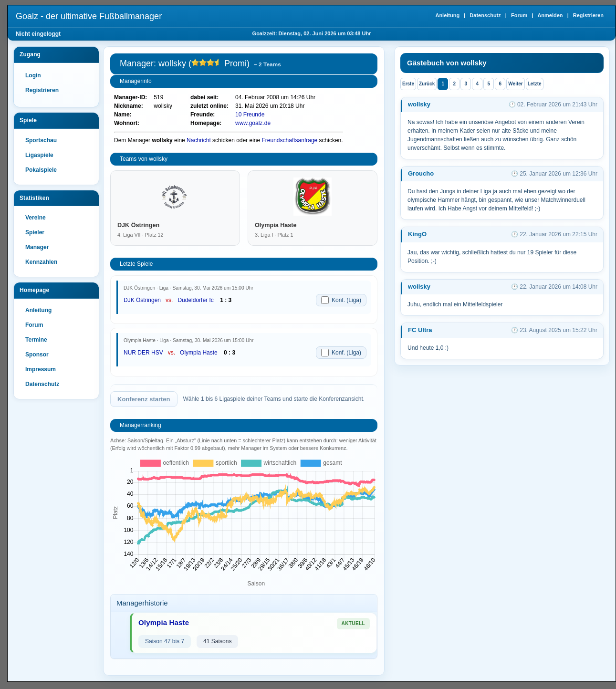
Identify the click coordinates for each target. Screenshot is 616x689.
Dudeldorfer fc (195, 300)
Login (33, 75)
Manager (37, 247)
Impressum (41, 369)
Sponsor (37, 355)
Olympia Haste (199, 353)
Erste (408, 84)
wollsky (419, 104)
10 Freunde (250, 115)
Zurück (427, 84)
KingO (417, 234)
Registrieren (588, 15)
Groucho (421, 173)
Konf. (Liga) (341, 300)
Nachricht (199, 140)
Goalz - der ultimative (89, 16)
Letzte (535, 84)
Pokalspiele (41, 170)
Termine (36, 340)
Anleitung (447, 15)
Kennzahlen (41, 262)
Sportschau (41, 140)
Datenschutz (485, 15)
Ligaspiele (39, 155)
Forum (519, 15)
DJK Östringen (142, 300)
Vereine (36, 218)
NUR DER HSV (143, 353)
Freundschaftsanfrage (290, 140)
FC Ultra (420, 330)
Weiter (515, 84)
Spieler (35, 232)
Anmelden (550, 15)
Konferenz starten (144, 399)
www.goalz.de (253, 123)
